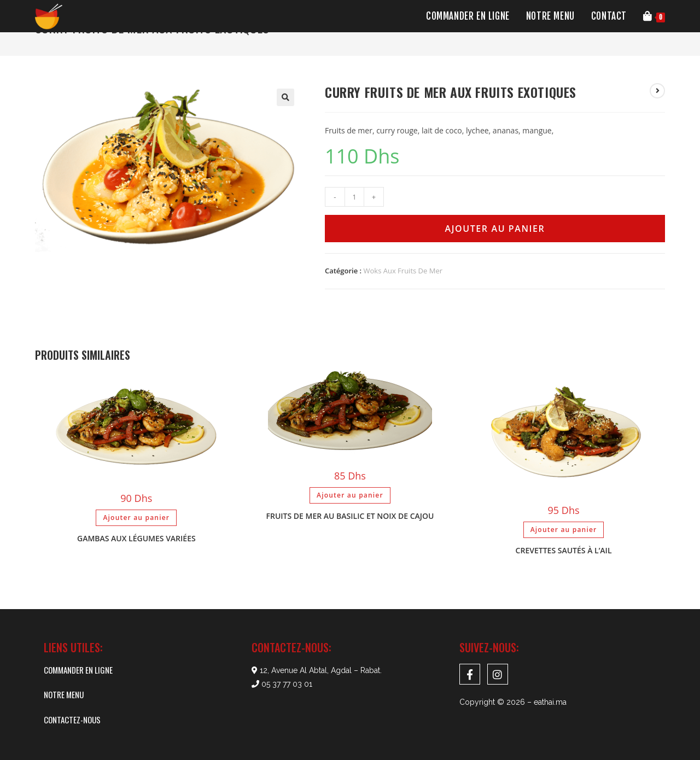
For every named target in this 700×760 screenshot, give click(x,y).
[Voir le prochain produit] (657, 91)
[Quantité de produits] (354, 197)
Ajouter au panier (495, 229)
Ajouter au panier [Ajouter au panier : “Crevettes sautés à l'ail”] (564, 530)
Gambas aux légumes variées (136, 538)
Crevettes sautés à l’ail (564, 550)
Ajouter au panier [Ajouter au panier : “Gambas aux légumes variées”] (136, 518)
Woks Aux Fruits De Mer (403, 271)
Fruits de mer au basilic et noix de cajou (350, 516)
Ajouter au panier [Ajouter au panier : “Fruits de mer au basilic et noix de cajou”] (350, 495)
